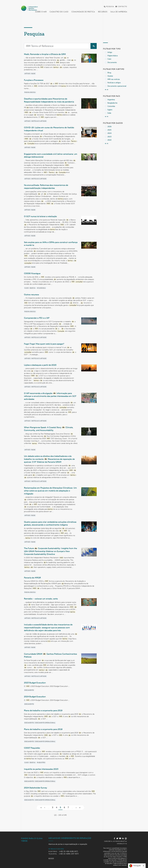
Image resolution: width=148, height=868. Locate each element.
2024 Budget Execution (35, 697)
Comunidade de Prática (83, 12)
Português (135, 866)
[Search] (57, 46)
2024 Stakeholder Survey (36, 788)
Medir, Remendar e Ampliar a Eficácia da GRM (45, 54)
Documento (112, 62)
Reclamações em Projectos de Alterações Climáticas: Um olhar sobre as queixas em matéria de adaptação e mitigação (50, 491)
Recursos (103, 12)
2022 (109, 140)
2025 (109, 130)
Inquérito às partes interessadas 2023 (41, 769)
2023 (109, 137)
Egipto (110, 110)
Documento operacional (117, 86)
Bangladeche (112, 103)
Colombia (111, 106)
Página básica (113, 56)
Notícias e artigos (114, 83)
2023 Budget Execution (35, 683)
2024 (109, 133)
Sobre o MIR (41, 12)
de (107, 90)
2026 (109, 127)
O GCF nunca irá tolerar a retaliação (40, 216)
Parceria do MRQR (32, 578)
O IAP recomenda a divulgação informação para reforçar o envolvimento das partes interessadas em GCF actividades (50, 396)
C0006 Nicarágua (32, 273)
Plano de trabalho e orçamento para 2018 (43, 729)
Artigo (110, 52)
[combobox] (137, 866)
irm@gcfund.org (56, 849)
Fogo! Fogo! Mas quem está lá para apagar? (44, 344)
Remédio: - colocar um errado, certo (41, 599)
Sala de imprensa (119, 12)
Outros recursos (31, 295)
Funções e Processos (34, 80)
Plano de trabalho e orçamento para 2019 (43, 710)
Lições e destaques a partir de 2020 (40, 365)
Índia (109, 113)
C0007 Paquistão (32, 748)
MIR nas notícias (114, 79)
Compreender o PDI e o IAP (37, 318)
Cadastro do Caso (59, 12)
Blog (109, 73)
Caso (109, 59)
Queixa (110, 76)
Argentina (111, 100)
